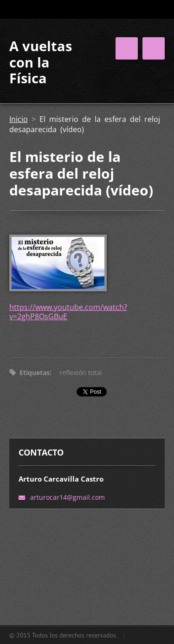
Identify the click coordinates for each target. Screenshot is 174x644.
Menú (154, 48)
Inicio (19, 119)
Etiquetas (35, 372)
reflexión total (81, 372)
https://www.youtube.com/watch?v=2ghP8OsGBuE (68, 312)
